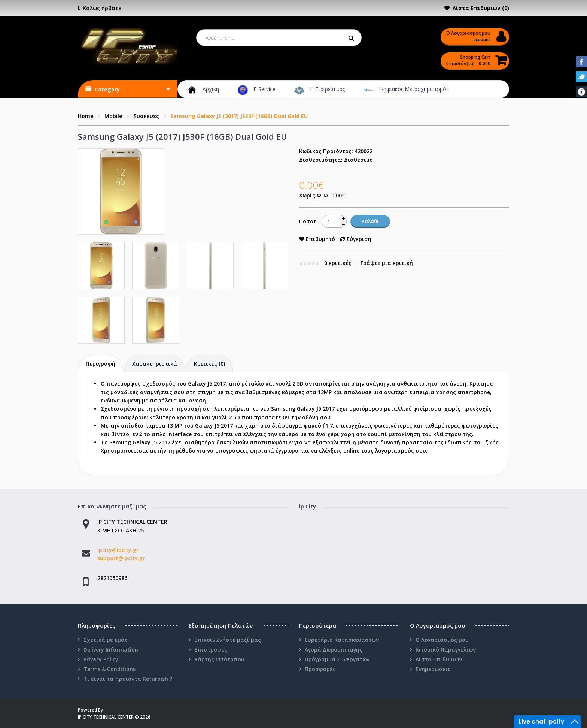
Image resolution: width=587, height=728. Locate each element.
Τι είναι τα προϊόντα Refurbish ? (128, 679)
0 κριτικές (338, 263)
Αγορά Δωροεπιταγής (334, 650)
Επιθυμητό (317, 239)
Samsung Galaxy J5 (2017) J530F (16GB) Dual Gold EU (239, 116)
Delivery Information (111, 650)
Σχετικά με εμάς (106, 640)
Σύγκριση (356, 239)
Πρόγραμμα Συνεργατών (337, 659)
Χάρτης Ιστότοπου (219, 659)
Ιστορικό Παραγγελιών (446, 650)
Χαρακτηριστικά (155, 364)
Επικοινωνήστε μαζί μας (228, 640)
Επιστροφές (211, 650)
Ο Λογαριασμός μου (442, 640)
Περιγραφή (101, 364)
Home (86, 116)
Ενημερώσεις (433, 669)
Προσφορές (320, 669)
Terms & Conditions (110, 669)
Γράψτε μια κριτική (387, 263)
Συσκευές (146, 116)
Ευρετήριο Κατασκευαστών (342, 640)
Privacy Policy (101, 659)
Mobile (113, 116)
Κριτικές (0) (209, 364)
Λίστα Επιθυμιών (439, 659)
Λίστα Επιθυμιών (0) (481, 8)
